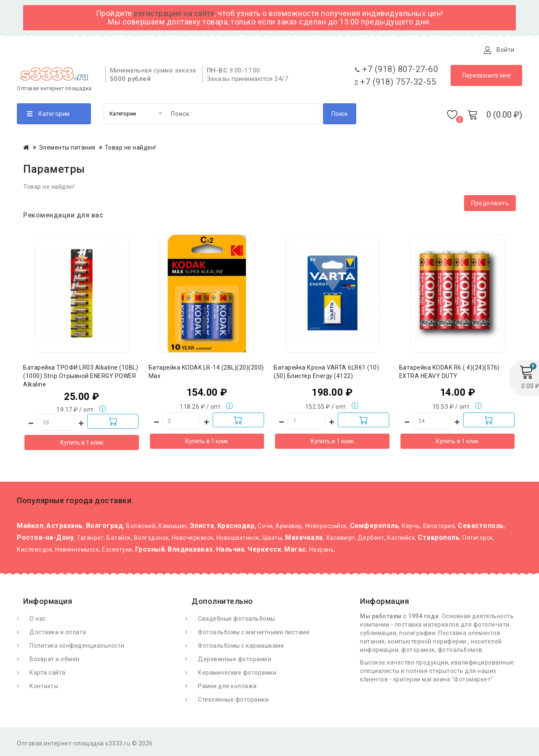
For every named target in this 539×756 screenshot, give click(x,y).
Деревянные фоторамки (235, 661)
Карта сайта (48, 675)
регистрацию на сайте (174, 13)
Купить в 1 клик (82, 445)
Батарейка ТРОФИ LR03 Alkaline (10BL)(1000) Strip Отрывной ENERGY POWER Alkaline (81, 378)
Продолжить (490, 205)
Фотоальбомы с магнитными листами (254, 634)
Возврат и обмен (55, 661)
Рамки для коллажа (227, 688)
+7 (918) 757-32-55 (395, 84)
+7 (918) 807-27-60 (396, 71)
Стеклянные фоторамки (233, 702)
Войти (506, 50)
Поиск (340, 116)
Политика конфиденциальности (77, 648)
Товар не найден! (131, 150)
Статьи (176, 50)
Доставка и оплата (121, 50)
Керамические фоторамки (237, 675)
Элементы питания (67, 150)
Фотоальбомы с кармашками (241, 648)
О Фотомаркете (54, 50)
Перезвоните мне (487, 78)
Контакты (216, 50)
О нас (38, 621)
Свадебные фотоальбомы (237, 621)
